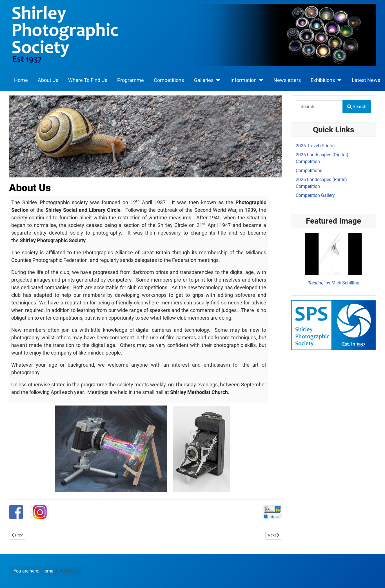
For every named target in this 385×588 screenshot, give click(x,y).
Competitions (169, 80)
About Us (48, 80)
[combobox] (319, 107)
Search (357, 107)
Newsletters (287, 80)
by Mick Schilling (334, 283)
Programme (131, 80)
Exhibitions (323, 80)
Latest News (366, 80)
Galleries (204, 80)
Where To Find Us (88, 80)
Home (21, 80)
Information (243, 80)
